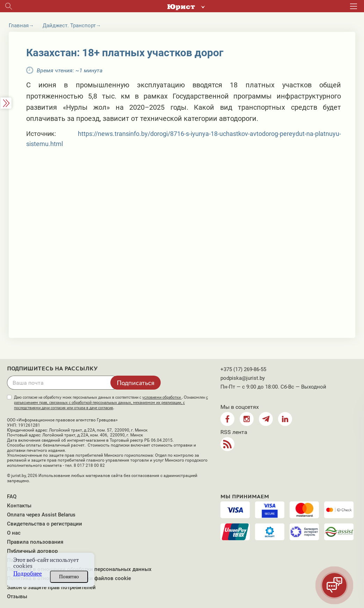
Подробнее (28, 574)
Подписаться (136, 383)
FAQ (12, 497)
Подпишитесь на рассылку (52, 369)
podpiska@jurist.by (243, 378)
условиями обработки (162, 397)
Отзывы (17, 596)
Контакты (19, 506)
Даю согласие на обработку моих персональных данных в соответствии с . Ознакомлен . (111, 403)
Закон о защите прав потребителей (51, 587)
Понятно (69, 577)
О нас (14, 533)
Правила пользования (35, 542)
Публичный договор (32, 551)
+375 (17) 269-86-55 (243, 369)
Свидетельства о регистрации (45, 524)
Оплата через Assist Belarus (41, 515)
